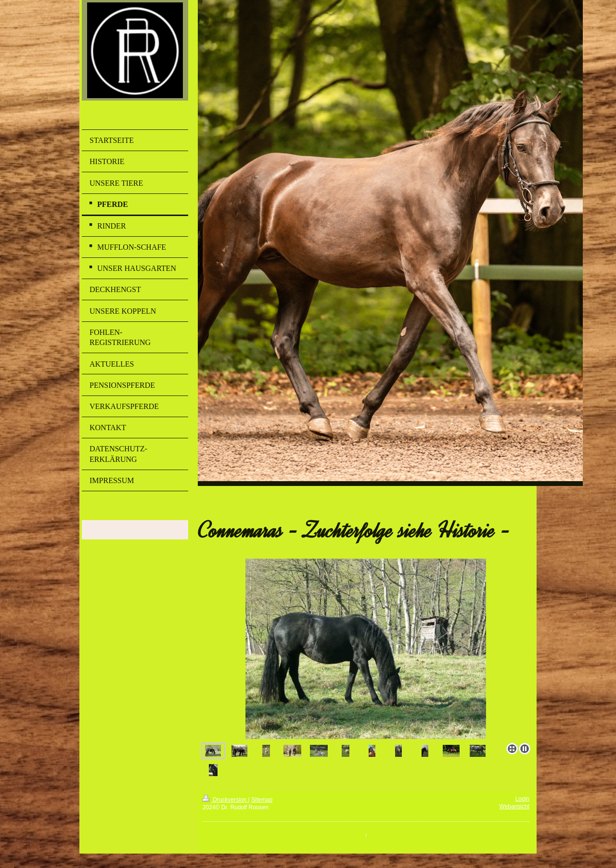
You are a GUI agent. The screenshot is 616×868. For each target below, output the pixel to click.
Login (522, 799)
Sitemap (262, 800)
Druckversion (225, 800)
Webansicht (514, 806)
